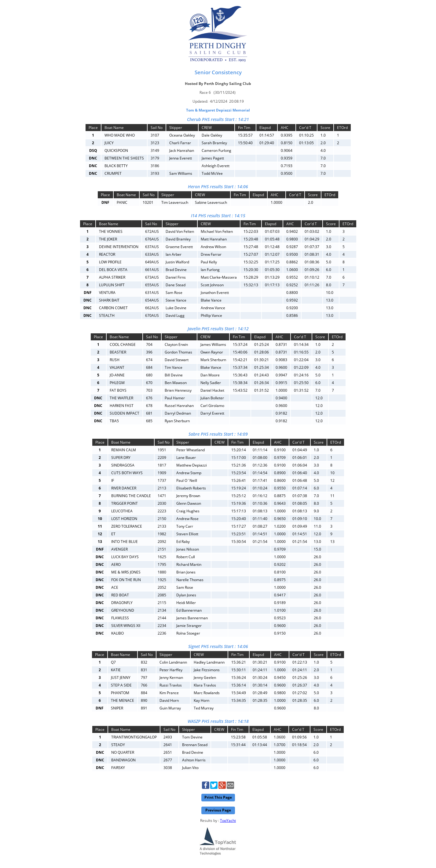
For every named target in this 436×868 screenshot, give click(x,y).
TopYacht (228, 820)
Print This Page (218, 797)
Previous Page (218, 810)
